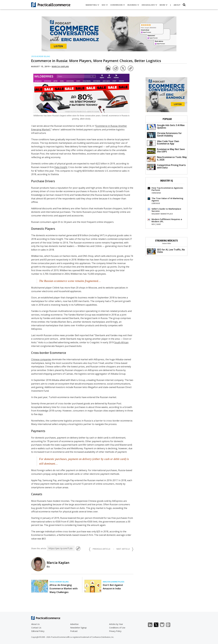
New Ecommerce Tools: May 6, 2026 (167, 159)
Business (133, 5)
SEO (105, 5)
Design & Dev (149, 5)
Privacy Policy (115, 631)
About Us (35, 624)
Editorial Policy (38, 631)
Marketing (92, 5)
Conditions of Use (117, 628)
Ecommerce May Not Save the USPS (166, 151)
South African (121, 342)
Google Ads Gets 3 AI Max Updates (166, 127)
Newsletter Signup (78, 628)
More (163, 5)
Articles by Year (116, 624)
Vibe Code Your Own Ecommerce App (163, 143)
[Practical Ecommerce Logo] (51, 5)
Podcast (74, 631)
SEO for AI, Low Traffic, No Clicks (166, 251)
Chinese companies (41, 359)
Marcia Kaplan (60, 66)
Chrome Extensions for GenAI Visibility (164, 135)
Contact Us (36, 628)
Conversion (118, 5)
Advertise (74, 624)
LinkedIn (152, 625)
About (177, 5)
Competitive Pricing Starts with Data (166, 167)
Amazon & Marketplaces (114, 582)
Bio (48, 566)
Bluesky (164, 625)
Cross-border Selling (41, 56)
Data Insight (61, 167)
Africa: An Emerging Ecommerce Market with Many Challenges (64, 588)
